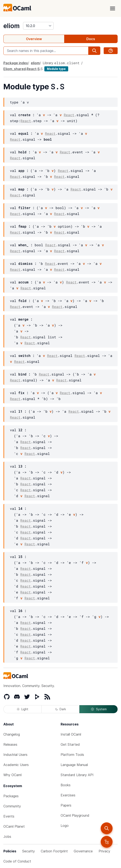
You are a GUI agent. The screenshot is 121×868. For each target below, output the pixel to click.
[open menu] (113, 8)
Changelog (12, 734)
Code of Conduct (17, 861)
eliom (12, 26)
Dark (61, 709)
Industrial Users (15, 755)
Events (9, 816)
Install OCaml (71, 734)
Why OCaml (12, 775)
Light (22, 709)
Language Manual (74, 765)
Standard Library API (77, 775)
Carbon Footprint (54, 851)
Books (66, 785)
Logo (65, 826)
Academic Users (16, 765)
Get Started (70, 744)
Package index (16, 63)
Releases (10, 744)
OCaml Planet (14, 826)
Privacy (104, 851)
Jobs (7, 837)
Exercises (68, 795)
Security (29, 851)
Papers (66, 805)
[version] (38, 26)
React (32, 69)
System (99, 709)
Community (12, 806)
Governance (83, 851)
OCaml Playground (75, 815)
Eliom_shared (15, 69)
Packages (11, 796)
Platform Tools (72, 755)
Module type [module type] (56, 69)
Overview (34, 39)
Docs (91, 39)
